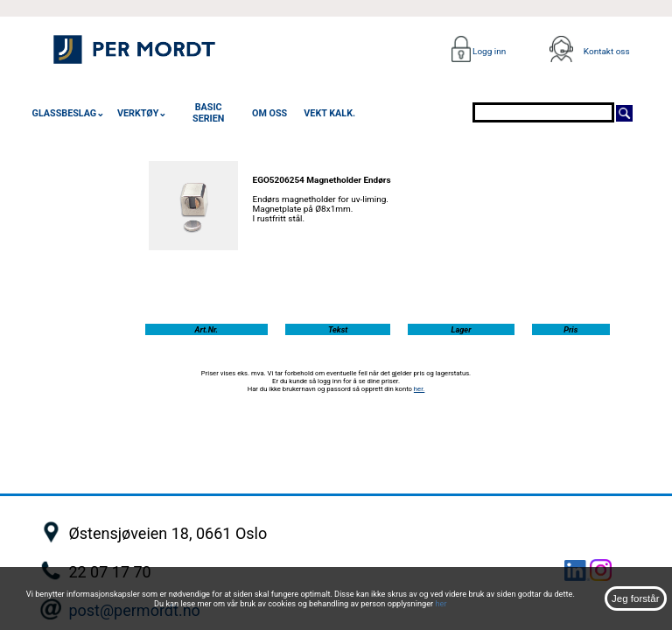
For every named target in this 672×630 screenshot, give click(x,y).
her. (419, 389)
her (441, 603)
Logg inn (489, 51)
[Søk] (624, 112)
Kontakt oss (607, 51)
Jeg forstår (635, 598)
